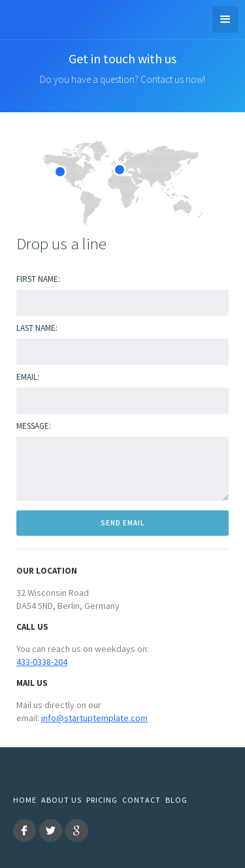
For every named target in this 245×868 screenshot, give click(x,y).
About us (61, 800)
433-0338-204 (42, 662)
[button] (225, 20)
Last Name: (37, 328)
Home (25, 800)
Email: (28, 377)
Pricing (102, 800)
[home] (10, 18)
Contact (141, 800)
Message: (34, 426)
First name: (38, 279)
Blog (176, 800)
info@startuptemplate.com (94, 718)
